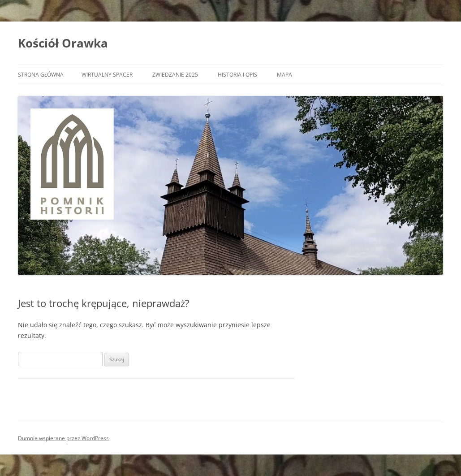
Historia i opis (237, 75)
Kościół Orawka (63, 43)
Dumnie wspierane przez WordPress (63, 438)
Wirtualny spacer (107, 75)
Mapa (284, 75)
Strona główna (41, 75)
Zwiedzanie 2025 (175, 75)
